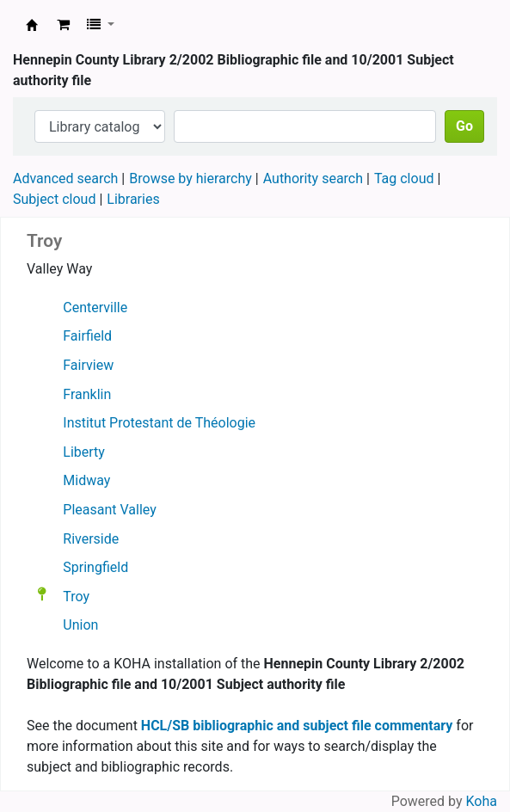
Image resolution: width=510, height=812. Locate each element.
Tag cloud (404, 178)
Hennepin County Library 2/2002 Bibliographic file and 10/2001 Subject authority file (32, 25)
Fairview (88, 365)
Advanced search (65, 178)
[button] (63, 25)
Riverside (91, 539)
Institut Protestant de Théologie (159, 423)
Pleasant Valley (109, 510)
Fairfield (87, 336)
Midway (86, 480)
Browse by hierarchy (190, 178)
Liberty (84, 452)
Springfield (95, 567)
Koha (482, 801)
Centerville (95, 308)
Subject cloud (54, 199)
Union (80, 625)
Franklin (87, 394)
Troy (76, 596)
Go (464, 126)
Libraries (133, 199)
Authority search (313, 178)
